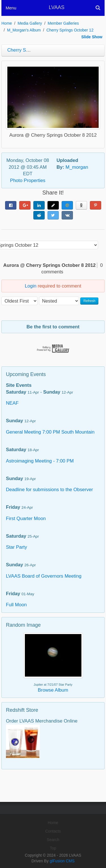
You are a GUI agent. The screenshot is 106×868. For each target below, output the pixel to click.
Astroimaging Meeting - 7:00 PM (40, 461)
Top (53, 848)
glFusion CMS (62, 861)
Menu (11, 8)
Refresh (89, 301)
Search (53, 840)
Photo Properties (28, 180)
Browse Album (53, 690)
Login (31, 286)
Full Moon (16, 605)
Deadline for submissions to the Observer (49, 490)
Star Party (17, 547)
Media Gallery (30, 23)
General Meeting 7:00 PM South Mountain (50, 432)
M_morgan (77, 167)
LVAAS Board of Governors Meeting (44, 576)
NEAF (12, 403)
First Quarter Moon (26, 519)
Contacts (53, 831)
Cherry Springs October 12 (70, 30)
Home (7, 23)
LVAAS (57, 7)
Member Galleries (63, 23)
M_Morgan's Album (24, 30)
